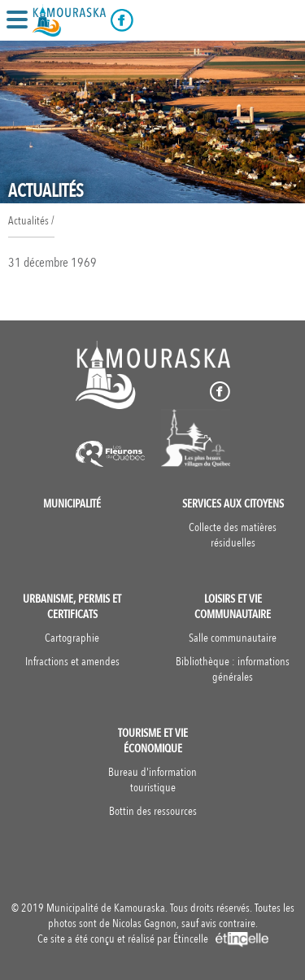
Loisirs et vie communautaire (233, 607)
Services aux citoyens (233, 504)
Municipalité (72, 504)
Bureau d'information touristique (152, 780)
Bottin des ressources (153, 811)
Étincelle (221, 939)
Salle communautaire (233, 638)
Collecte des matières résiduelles (233, 535)
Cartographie (72, 638)
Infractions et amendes (72, 662)
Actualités (28, 221)
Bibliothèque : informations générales (233, 669)
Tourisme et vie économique (153, 741)
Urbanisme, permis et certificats (72, 607)
